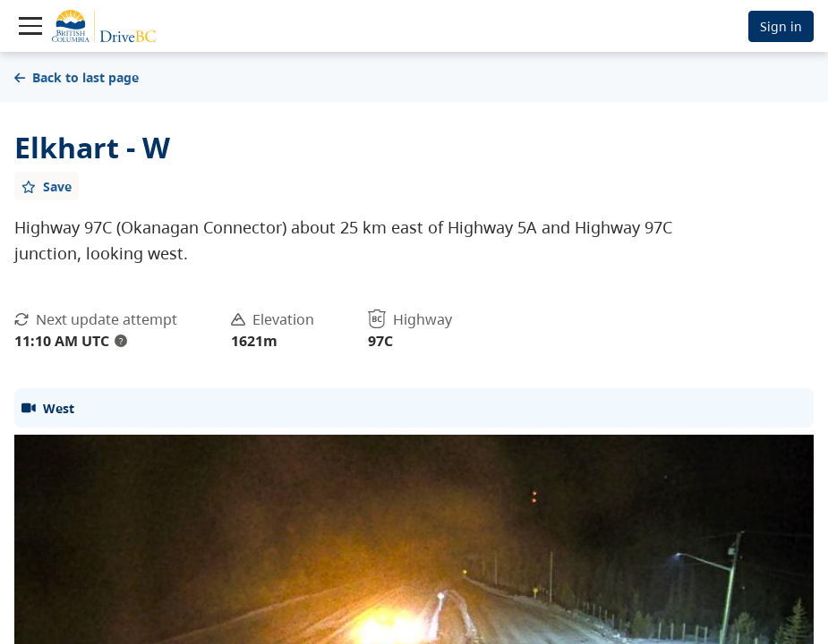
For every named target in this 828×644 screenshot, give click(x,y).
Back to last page (77, 77)
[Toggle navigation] (30, 26)
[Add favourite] (47, 186)
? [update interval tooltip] (121, 341)
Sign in (781, 26)
